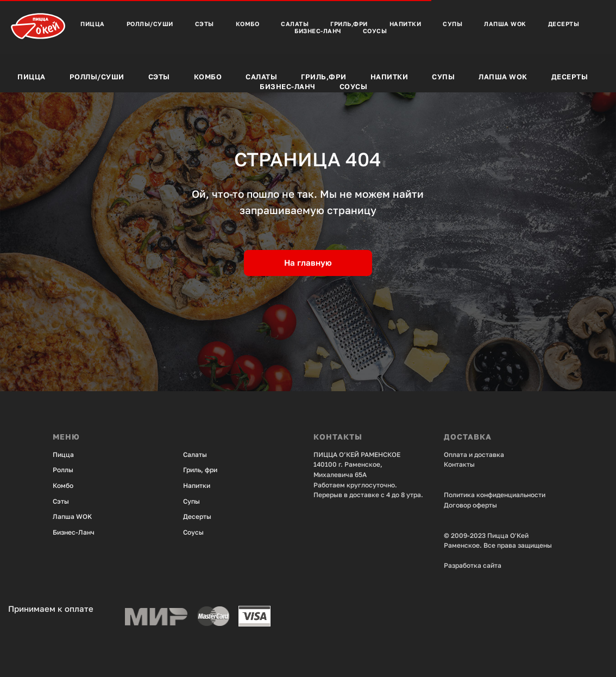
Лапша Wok (503, 77)
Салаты (261, 77)
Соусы (354, 86)
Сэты (159, 77)
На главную (308, 262)
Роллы (63, 470)
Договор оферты (470, 505)
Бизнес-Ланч (288, 86)
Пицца (32, 77)
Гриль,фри (324, 77)
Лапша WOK (72, 516)
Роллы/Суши (97, 77)
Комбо (208, 77)
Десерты (570, 77)
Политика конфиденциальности (495, 495)
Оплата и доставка (474, 455)
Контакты (459, 464)
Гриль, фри (200, 470)
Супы (443, 77)
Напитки (389, 77)
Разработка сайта (473, 565)
